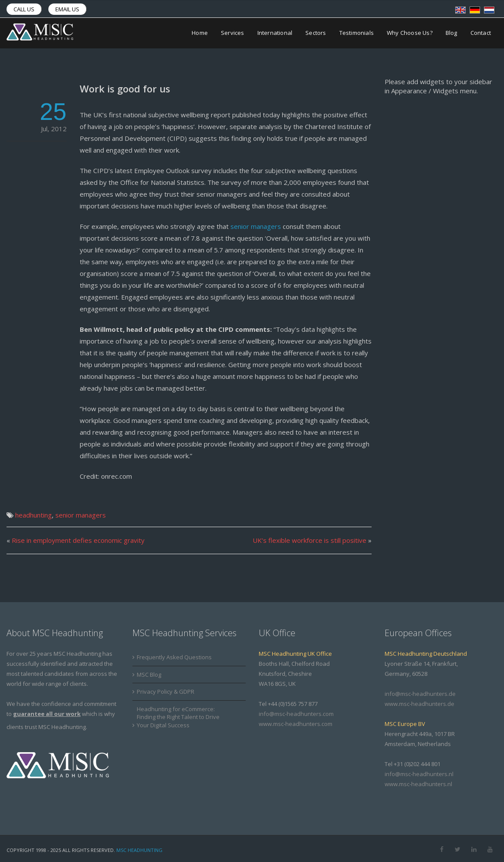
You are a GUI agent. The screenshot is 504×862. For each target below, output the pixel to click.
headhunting (34, 515)
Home (200, 33)
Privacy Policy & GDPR (166, 692)
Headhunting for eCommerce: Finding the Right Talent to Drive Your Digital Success (178, 717)
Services (233, 33)
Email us (67, 9)
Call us (24, 9)
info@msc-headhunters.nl (419, 774)
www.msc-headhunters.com (296, 724)
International (275, 33)
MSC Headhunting (139, 850)
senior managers (257, 226)
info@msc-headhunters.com (296, 714)
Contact (481, 33)
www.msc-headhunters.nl (418, 784)
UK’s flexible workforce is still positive (310, 540)
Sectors (316, 33)
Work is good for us (125, 89)
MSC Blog (149, 675)
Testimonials (357, 33)
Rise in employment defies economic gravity (78, 540)
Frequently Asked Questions (174, 657)
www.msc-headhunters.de (419, 704)
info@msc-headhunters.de (420, 694)
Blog (452, 33)
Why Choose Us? (410, 33)
